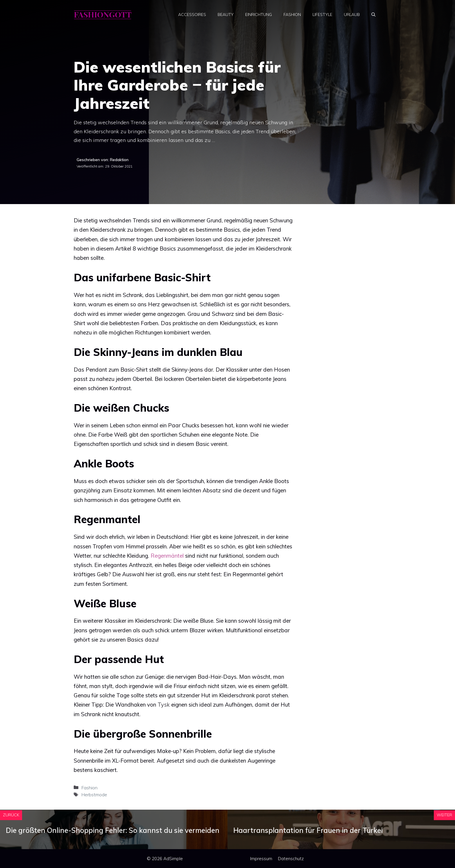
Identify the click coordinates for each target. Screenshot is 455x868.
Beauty (226, 15)
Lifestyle (322, 15)
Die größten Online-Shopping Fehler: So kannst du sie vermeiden (113, 830)
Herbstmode (94, 795)
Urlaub (352, 15)
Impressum (261, 859)
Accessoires (192, 15)
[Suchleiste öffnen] (373, 15)
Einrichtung (259, 15)
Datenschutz (291, 859)
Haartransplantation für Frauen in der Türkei (308, 830)
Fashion (292, 15)
